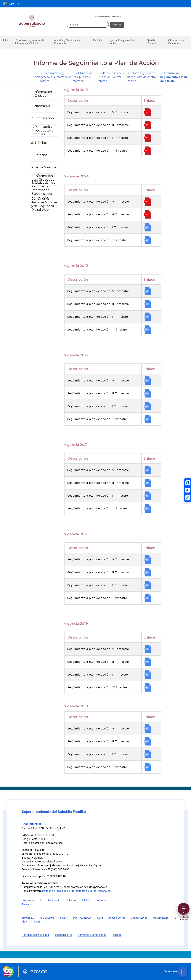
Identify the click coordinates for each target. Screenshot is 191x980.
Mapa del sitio (63, 935)
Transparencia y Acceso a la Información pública (56, 77)
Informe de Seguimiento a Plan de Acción (174, 77)
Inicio (37, 77)
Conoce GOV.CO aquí (176, 971)
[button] (32, 42)
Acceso (117, 935)
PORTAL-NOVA (82, 918)
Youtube (102, 900)
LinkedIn (71, 900)
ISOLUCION (47, 918)
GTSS (37, 922)
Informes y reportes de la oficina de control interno (142, 77)
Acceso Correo (117, 918)
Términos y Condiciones (92, 935)
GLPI (100, 918)
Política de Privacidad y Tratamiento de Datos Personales (76, 891)
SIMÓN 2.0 (28, 918)
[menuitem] (45, 94)
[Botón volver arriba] (182, 972)
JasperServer (139, 918)
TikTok (86, 900)
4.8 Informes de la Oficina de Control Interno (111, 77)
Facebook (54, 900)
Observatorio (161, 918)
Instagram (28, 900)
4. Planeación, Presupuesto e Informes (82, 77)
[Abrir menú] (184, 909)
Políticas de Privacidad (36, 935)
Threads (27, 904)
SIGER (64, 918)
